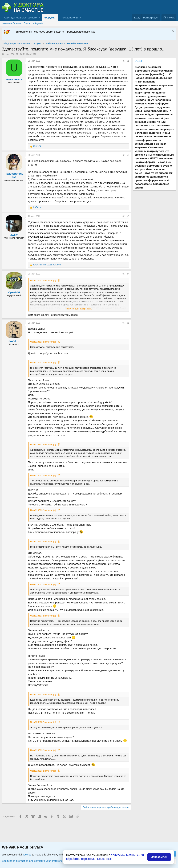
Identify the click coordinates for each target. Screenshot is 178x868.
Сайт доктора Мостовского (21, 17)
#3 (128, 216)
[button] (39, 17)
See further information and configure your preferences (34, 861)
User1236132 (11, 54)
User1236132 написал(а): (43, 280)
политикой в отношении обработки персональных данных (105, 857)
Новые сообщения (11, 23)
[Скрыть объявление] (173, 32)
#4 (128, 274)
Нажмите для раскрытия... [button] (79, 309)
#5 (128, 323)
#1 (128, 61)
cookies (27, 855)
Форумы (50, 17)
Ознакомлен (159, 857)
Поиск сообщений (33, 23)
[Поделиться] (123, 61)
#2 (128, 155)
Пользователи (69, 17)
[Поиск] (169, 17)
